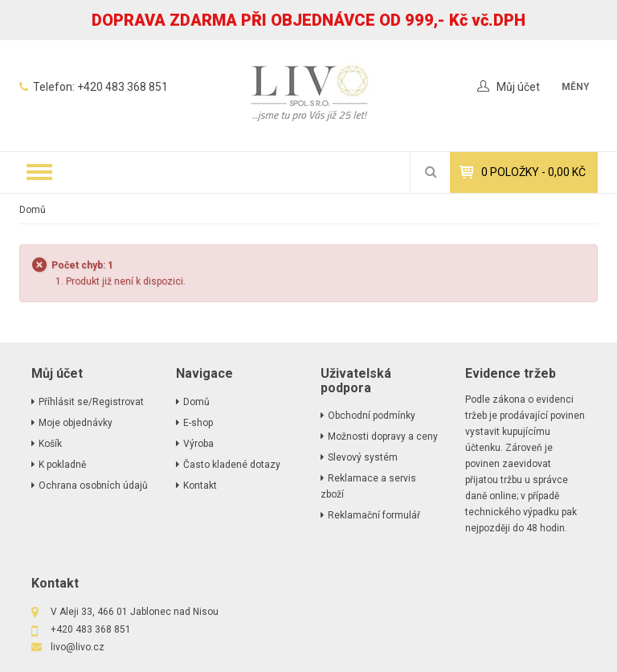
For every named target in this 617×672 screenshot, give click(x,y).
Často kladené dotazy (232, 465)
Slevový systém (363, 457)
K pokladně (62, 465)
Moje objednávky (76, 423)
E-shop (198, 423)
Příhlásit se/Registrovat (91, 402)
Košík (50, 444)
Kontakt (200, 486)
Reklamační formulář (374, 515)
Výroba (198, 444)
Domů (33, 210)
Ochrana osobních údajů (93, 486)
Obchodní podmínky (372, 416)
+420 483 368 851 (123, 87)
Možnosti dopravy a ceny (383, 436)
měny (576, 87)
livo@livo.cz (78, 647)
